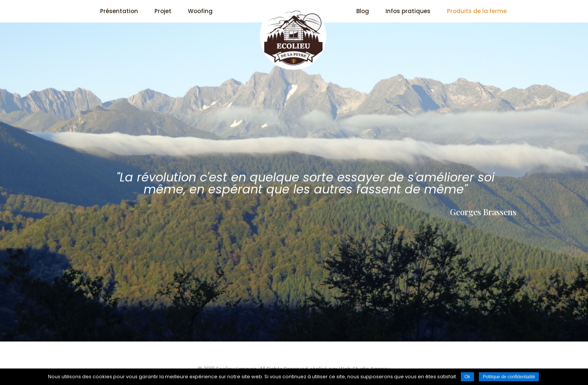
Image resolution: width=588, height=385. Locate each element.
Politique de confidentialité (509, 377)
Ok (467, 377)
